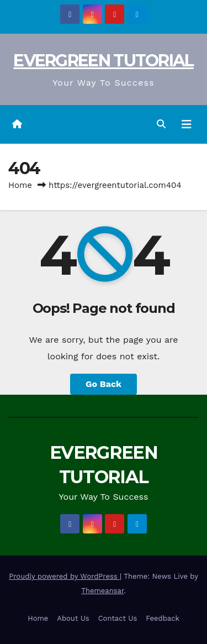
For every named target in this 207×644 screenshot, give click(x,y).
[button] (161, 124)
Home (20, 185)
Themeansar (102, 591)
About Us (73, 618)
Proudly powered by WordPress (64, 576)
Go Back (104, 384)
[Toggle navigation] (187, 124)
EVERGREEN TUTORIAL (103, 61)
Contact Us (118, 618)
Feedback (163, 618)
